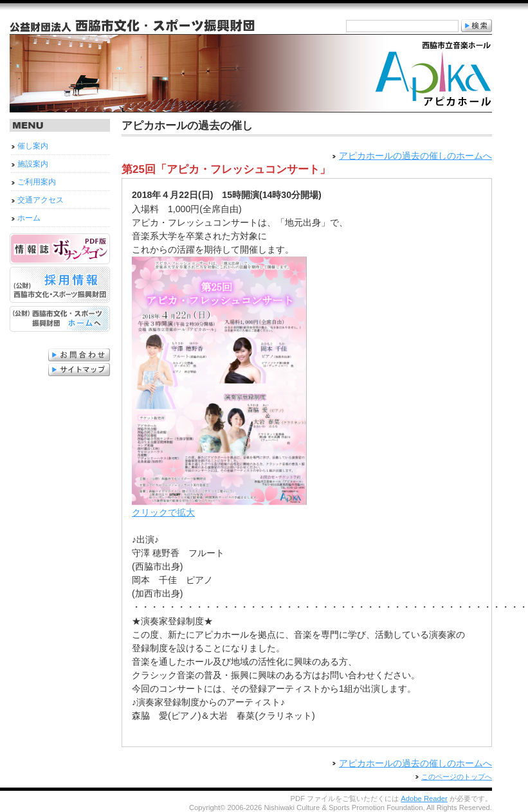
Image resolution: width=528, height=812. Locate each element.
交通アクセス (41, 200)
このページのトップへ (457, 777)
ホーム (29, 218)
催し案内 (33, 146)
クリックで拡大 (219, 508)
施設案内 (33, 164)
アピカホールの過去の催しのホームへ (415, 156)
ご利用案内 (37, 182)
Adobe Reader (424, 798)
